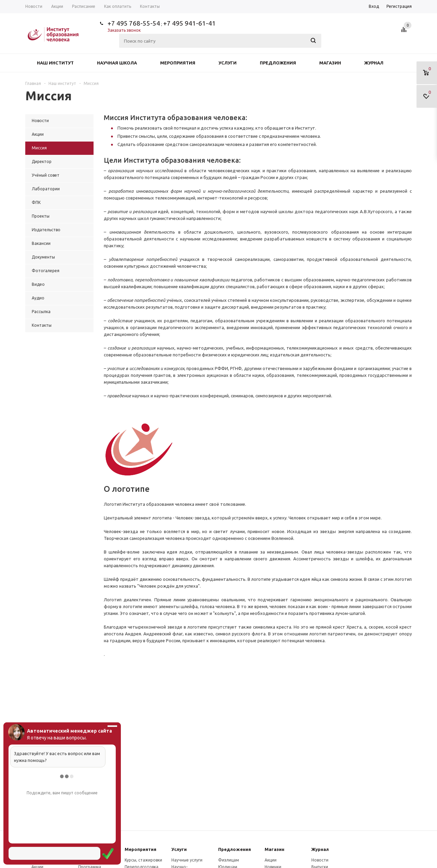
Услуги (228, 63)
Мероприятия (178, 63)
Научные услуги (187, 860)
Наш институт (55, 63)
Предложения (278, 63)
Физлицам (229, 860)
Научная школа (117, 63)
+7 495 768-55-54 (134, 23)
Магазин (330, 63)
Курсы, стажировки (143, 860)
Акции (271, 860)
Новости (320, 860)
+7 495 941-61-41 (189, 23)
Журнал (374, 63)
